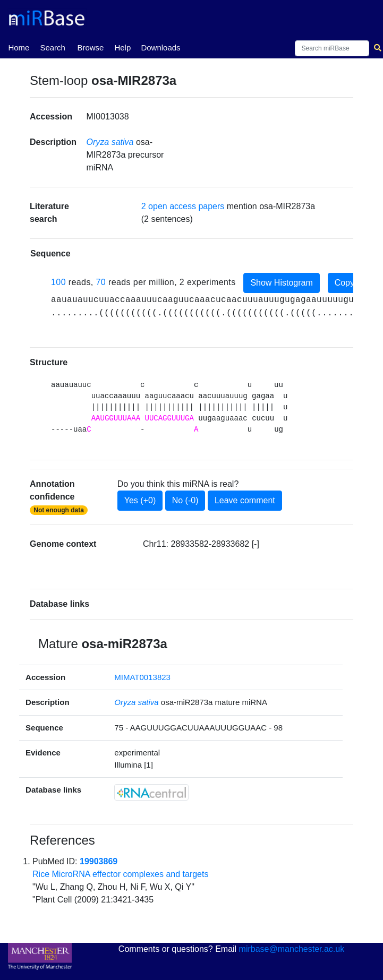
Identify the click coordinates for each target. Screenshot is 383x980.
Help (122, 48)
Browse (90, 48)
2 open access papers (183, 206)
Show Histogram (281, 283)
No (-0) (185, 500)
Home (19, 47)
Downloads (160, 48)
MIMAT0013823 (142, 677)
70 (101, 282)
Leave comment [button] (245, 500)
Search (53, 48)
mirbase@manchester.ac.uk (292, 949)
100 (58, 282)
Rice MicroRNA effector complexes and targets (120, 874)
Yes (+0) (140, 500)
